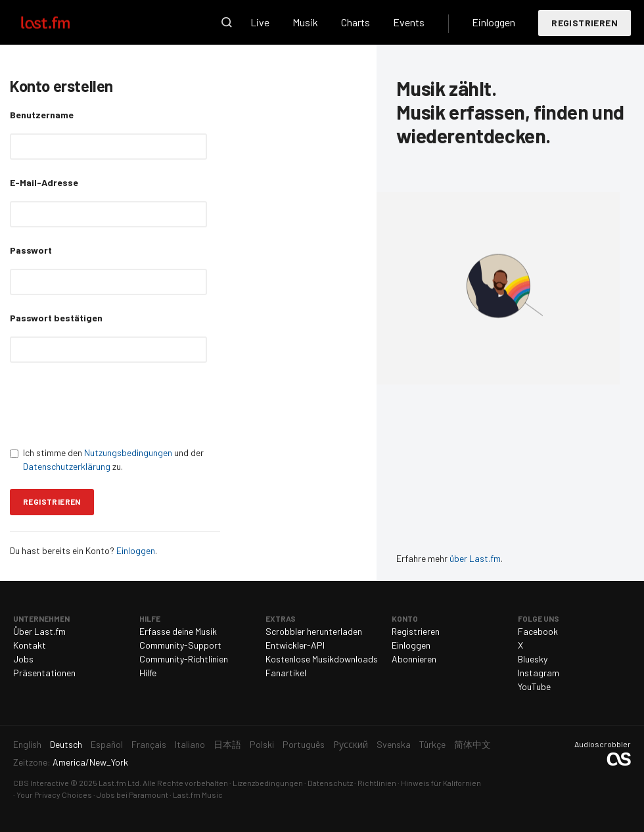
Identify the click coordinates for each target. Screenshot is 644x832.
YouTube (534, 686)
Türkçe (432, 744)
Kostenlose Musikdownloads (322, 659)
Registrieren (585, 23)
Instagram (539, 673)
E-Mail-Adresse (44, 182)
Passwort (31, 250)
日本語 (227, 744)
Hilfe (148, 673)
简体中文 (472, 744)
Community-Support (180, 645)
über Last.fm (475, 558)
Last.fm (60, 22)
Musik (305, 22)
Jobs (23, 659)
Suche (227, 22)
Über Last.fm (39, 631)
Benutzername (42, 115)
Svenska (394, 744)
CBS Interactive (41, 783)
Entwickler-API (295, 645)
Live (260, 22)
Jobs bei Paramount (132, 795)
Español (107, 744)
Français (149, 744)
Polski (262, 744)
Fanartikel (286, 673)
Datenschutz (330, 783)
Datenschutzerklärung (67, 466)
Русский (351, 744)
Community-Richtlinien (184, 659)
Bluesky (533, 659)
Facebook (538, 631)
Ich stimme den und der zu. (107, 459)
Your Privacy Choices (54, 795)
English (27, 744)
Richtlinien (377, 783)
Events (409, 22)
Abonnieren (414, 659)
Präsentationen (44, 673)
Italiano (190, 744)
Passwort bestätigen (56, 318)
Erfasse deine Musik (178, 631)
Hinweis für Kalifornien (441, 783)
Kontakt (30, 645)
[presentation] (110, 404)
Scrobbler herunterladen (314, 631)
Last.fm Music (198, 795)
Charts (356, 22)
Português (304, 744)
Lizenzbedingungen (268, 783)
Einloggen (494, 22)
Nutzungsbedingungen (128, 452)
